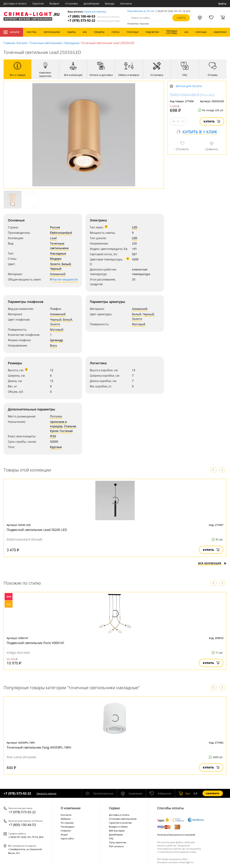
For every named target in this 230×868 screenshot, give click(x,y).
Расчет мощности (65, 279)
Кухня (54, 431)
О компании (71, 808)
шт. (185, 793)
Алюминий (58, 274)
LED (135, 227)
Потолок (56, 416)
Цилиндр (57, 340)
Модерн (56, 259)
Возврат (54, 3)
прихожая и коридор (58, 424)
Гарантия (38, 3)
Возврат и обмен (118, 827)
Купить (212, 121)
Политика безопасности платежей (176, 835)
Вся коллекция (212, 563)
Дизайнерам (91, 3)
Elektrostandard (61, 233)
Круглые (56, 447)
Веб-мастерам (117, 831)
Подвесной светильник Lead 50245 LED (37, 530)
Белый (66, 264)
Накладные (72, 43)
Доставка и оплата (15, 3)
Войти (222, 4)
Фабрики (66, 819)
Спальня (70, 426)
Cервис (115, 808)
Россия (55, 227)
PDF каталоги (116, 846)
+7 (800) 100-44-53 (94, 16)
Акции (64, 835)
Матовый (57, 330)
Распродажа (67, 827)
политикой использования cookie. (178, 852)
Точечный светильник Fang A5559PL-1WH (39, 747)
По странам (67, 823)
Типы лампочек (118, 842)
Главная (9, 43)
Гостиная (66, 431)
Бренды (110, 3)
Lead (53, 238)
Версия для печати (189, 86)
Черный (56, 269)
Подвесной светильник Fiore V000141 (36, 643)
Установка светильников (123, 819)
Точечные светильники (46, 43)
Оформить (213, 793)
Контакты (126, 3)
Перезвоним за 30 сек (141, 11)
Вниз (53, 345)
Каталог (12, 32)
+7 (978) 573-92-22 (94, 20)
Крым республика (95, 12)
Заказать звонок (46, 793)
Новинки (66, 831)
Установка (72, 3)
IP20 (53, 436)
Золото (55, 264)
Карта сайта (67, 838)
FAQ (111, 838)
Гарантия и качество (120, 823)
